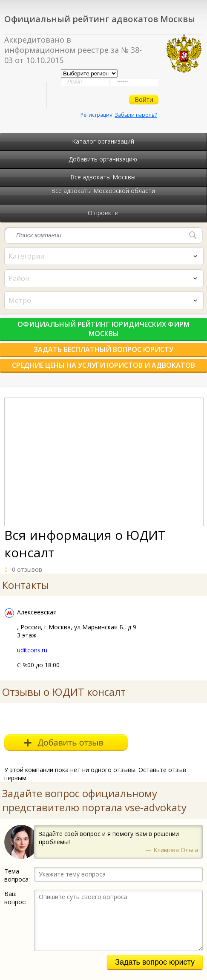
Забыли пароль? (136, 115)
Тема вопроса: (17, 875)
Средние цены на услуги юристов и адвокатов (103, 365)
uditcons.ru (32, 650)
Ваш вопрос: (15, 898)
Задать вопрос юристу (155, 962)
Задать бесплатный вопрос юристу (103, 349)
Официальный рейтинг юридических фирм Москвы (103, 329)
